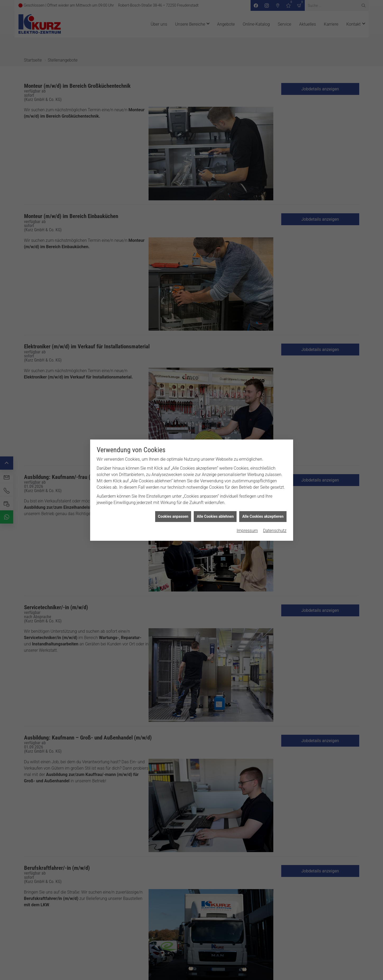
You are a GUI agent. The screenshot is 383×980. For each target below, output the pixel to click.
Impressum (247, 531)
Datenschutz (275, 531)
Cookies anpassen (173, 516)
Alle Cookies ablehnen (215, 516)
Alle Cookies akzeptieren (263, 516)
